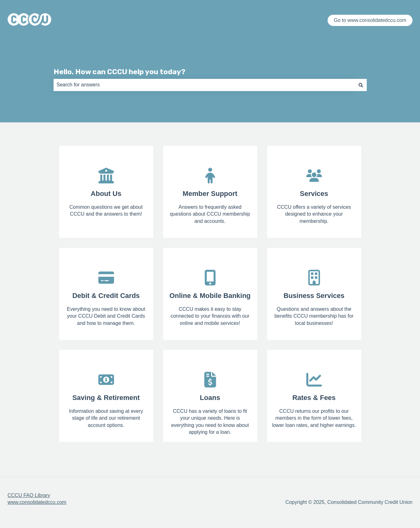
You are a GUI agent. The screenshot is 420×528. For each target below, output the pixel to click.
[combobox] (204, 85)
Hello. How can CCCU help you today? (119, 72)
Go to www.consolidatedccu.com (370, 20)
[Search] (361, 85)
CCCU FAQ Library (29, 495)
